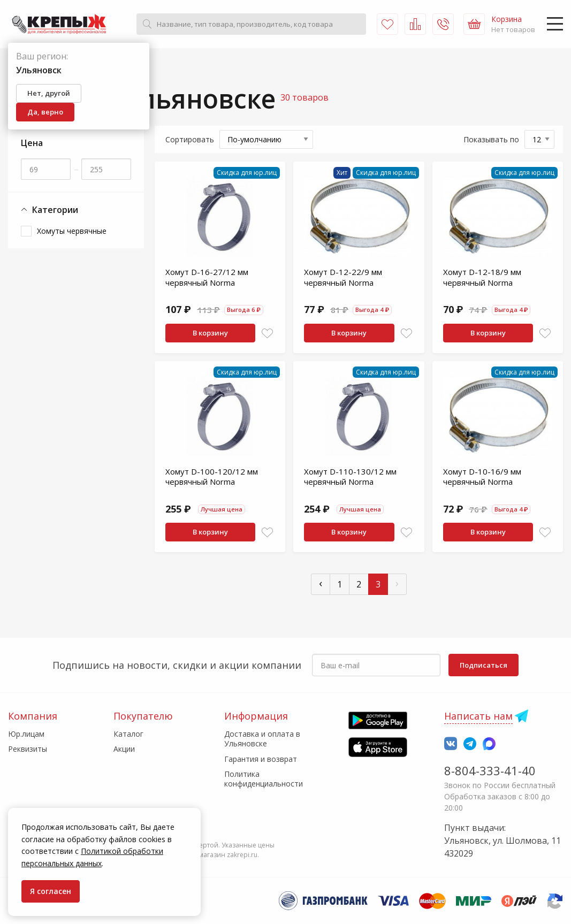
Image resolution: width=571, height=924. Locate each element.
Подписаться (484, 665)
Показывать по (491, 139)
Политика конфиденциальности (264, 779)
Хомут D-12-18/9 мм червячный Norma (482, 277)
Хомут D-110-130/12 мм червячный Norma (350, 477)
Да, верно (45, 112)
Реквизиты (28, 749)
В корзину (210, 333)
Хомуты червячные (72, 231)
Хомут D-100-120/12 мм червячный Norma (212, 477)
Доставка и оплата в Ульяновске (262, 739)
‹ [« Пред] (321, 583)
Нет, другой (49, 93)
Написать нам (478, 716)
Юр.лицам (26, 734)
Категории (50, 210)
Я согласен (51, 891)
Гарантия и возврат (261, 759)
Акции (124, 749)
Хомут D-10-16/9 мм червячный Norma (482, 477)
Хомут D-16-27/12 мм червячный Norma (207, 277)
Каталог (128, 734)
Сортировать (190, 139)
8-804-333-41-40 (490, 770)
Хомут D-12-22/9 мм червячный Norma (343, 277)
